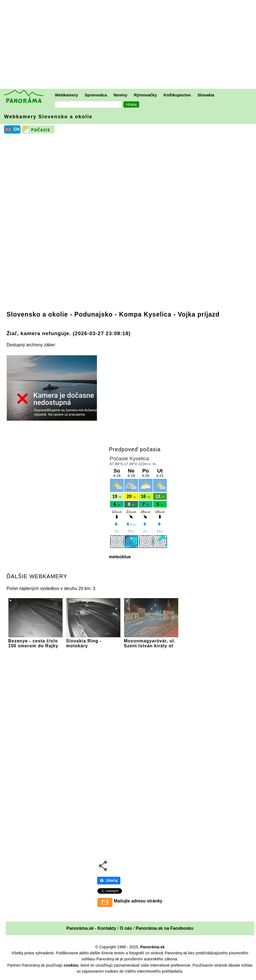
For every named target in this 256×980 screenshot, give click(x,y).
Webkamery (66, 95)
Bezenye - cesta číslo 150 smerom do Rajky (35, 641)
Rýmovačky (145, 95)
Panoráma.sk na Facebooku (165, 928)
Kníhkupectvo (177, 95)
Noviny (120, 95)
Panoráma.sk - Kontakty (91, 928)
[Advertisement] (129, 45)
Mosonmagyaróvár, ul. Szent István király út (151, 641)
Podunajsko (94, 314)
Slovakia (206, 95)
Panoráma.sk (153, 947)
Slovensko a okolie (37, 314)
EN (16, 129)
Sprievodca (96, 95)
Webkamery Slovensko (48, 117)
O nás (126, 928)
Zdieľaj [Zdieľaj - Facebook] (109, 880)
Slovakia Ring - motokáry (93, 641)
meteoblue (120, 557)
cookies (71, 965)
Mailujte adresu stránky (138, 901)
